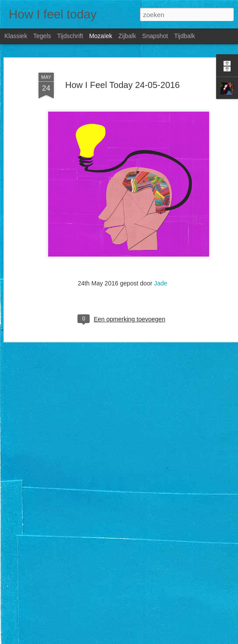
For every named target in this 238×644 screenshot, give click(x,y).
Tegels (42, 36)
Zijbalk (127, 36)
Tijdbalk (185, 36)
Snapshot (155, 36)
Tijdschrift (70, 36)
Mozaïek (101, 36)
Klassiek (16, 36)
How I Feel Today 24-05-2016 (122, 76)
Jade (161, 275)
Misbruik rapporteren (194, 639)
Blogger (161, 639)
